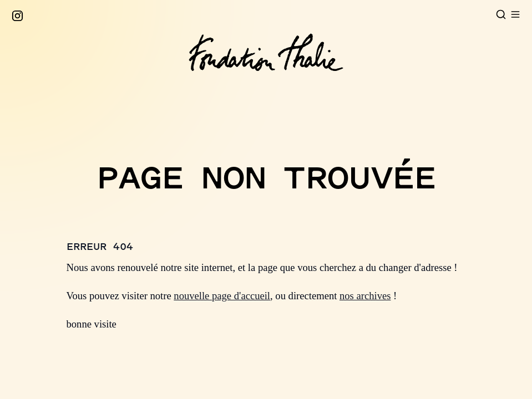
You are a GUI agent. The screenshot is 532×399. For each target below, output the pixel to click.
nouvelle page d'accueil (222, 296)
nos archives (365, 296)
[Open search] (501, 14)
